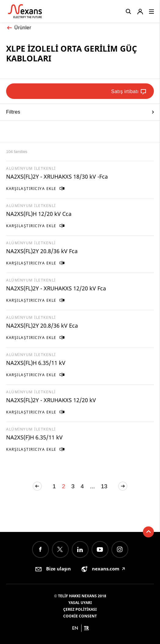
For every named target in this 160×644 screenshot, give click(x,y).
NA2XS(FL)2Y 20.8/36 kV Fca (42, 251)
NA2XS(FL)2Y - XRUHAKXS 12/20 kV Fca (56, 288)
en (75, 628)
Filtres (80, 112)
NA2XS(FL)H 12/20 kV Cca (39, 214)
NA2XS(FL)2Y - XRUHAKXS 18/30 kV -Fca (57, 176)
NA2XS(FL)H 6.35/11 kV (36, 363)
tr (86, 628)
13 (104, 486)
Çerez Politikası (80, 609)
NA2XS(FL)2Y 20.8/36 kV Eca (42, 326)
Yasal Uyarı (80, 603)
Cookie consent (80, 616)
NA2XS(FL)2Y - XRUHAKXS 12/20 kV (51, 400)
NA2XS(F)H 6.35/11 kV (34, 437)
